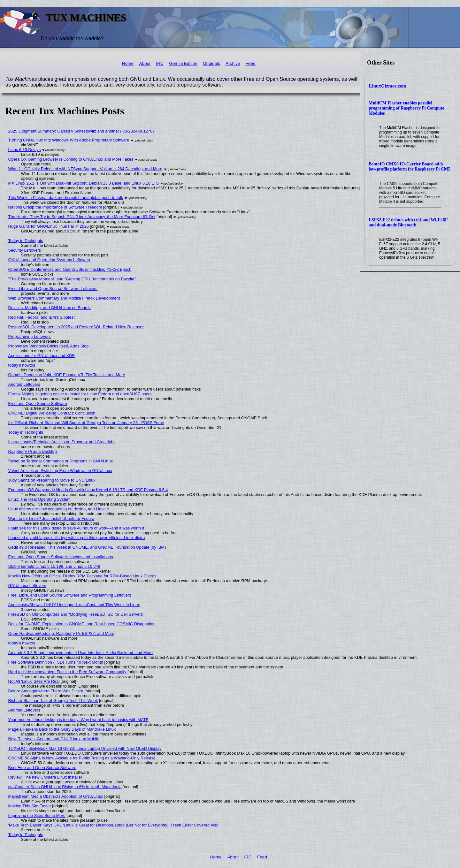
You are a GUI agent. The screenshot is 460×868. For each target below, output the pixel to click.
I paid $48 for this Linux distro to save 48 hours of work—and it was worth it (76, 528)
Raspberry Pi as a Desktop (33, 451)
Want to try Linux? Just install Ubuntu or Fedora (51, 518)
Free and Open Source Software (38, 404)
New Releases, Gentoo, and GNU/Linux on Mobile (54, 739)
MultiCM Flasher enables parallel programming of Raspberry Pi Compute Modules (406, 108)
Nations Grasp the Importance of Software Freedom (55, 207)
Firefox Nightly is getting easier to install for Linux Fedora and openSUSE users (80, 394)
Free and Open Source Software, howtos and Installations (61, 557)
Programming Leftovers (30, 336)
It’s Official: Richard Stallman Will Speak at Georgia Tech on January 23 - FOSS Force (86, 423)
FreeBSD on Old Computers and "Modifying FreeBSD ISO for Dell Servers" (76, 614)
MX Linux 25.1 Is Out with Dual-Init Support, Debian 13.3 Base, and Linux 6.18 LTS (84, 183)
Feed (251, 63)
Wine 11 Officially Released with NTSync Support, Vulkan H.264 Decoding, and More (85, 169)
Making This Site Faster (30, 806)
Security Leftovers (25, 250)
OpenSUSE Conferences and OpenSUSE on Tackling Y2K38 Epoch (70, 269)
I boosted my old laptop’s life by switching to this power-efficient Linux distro (77, 538)
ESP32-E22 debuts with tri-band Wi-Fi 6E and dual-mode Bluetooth (408, 222)
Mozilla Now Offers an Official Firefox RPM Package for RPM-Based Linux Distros (82, 576)
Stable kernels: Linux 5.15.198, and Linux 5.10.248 (54, 566)
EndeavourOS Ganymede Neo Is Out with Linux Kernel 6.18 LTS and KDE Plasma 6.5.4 (88, 490)
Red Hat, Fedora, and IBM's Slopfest (42, 317)
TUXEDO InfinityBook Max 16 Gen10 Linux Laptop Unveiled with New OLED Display (85, 748)
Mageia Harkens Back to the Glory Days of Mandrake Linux (62, 729)
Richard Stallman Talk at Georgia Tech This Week (53, 700)
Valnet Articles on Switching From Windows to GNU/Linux (60, 471)
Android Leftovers (24, 384)
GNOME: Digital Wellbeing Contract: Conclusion (52, 413)
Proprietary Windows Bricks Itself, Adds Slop (49, 346)
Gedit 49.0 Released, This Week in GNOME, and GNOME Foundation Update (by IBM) (87, 547)
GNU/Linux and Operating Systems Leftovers (49, 260)
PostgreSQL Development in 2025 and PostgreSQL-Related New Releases (76, 327)
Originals (211, 63)
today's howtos (22, 365)
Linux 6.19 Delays (25, 150)
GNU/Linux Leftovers (27, 586)
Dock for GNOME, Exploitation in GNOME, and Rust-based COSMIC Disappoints (82, 624)
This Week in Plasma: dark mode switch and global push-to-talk (66, 198)
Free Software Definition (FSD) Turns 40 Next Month (56, 662)
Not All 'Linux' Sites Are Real (34, 681)
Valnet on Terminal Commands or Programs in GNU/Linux (61, 461)
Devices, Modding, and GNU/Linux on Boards (50, 308)
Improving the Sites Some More (37, 815)
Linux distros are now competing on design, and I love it (59, 509)
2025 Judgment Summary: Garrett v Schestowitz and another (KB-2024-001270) (81, 131)
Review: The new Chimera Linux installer (45, 777)
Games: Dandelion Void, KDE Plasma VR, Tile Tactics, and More (67, 375)
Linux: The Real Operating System (39, 499)
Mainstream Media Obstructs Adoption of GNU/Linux (56, 796)
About (145, 63)
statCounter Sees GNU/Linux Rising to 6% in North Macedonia (65, 787)
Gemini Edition (183, 63)
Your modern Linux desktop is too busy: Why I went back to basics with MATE (79, 720)
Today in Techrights (26, 241)
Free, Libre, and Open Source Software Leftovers (53, 289)
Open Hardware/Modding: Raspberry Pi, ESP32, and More (61, 633)
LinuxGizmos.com (388, 86)
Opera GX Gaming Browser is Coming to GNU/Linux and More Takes (71, 159)
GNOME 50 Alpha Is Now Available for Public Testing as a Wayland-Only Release (82, 758)
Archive (233, 63)
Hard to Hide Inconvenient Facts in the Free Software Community (67, 672)
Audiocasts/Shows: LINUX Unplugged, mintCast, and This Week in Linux (74, 605)
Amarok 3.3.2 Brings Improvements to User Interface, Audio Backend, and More (80, 653)
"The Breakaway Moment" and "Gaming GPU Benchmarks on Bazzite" (72, 279)
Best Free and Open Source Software (42, 768)
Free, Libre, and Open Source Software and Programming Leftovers (70, 595)
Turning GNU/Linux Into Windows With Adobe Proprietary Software (69, 140)
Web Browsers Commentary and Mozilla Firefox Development (64, 298)
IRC (160, 63)
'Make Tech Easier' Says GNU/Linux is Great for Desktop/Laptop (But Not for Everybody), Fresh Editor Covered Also (113, 825)
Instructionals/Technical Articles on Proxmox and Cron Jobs (62, 442)
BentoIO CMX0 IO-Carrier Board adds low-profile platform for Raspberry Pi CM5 (410, 167)
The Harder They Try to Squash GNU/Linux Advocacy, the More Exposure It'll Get (82, 217)
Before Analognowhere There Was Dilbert (46, 691)
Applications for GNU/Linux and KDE (42, 356)
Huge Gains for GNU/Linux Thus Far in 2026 (49, 226)
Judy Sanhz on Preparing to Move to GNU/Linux (52, 480)
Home (128, 63)
